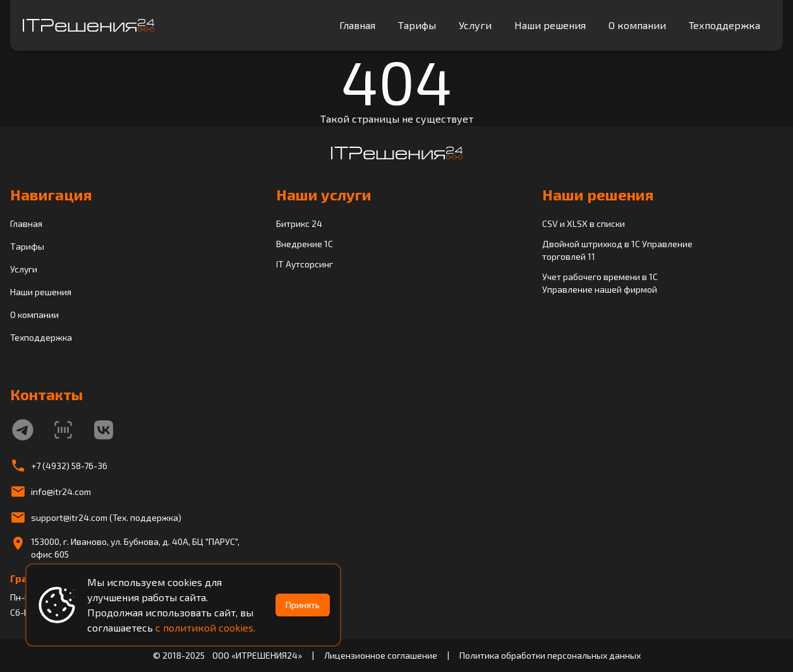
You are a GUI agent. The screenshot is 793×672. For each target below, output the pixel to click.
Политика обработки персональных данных (550, 655)
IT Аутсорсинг (305, 264)
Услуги (475, 25)
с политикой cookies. (205, 627)
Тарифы (417, 25)
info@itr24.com (61, 492)
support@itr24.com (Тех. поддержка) (106, 517)
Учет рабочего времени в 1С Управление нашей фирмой (600, 283)
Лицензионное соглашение (381, 655)
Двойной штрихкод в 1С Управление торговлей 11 (617, 250)
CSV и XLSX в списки (584, 223)
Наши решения (550, 25)
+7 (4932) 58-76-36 (69, 466)
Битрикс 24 (299, 223)
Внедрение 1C (305, 244)
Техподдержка (724, 25)
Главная (357, 25)
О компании (637, 25)
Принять (303, 605)
